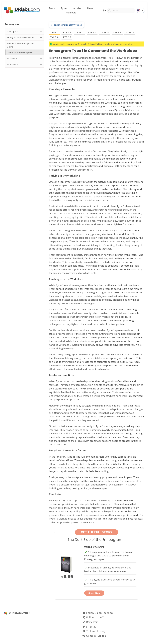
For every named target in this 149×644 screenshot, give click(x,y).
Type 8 (54, 37)
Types (64, 8)
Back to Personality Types (68, 25)
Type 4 (92, 32)
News (90, 8)
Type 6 (117, 32)
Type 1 (54, 32)
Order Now (94, 593)
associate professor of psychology (117, 44)
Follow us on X (95, 617)
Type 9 (67, 37)
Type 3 (80, 32)
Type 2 (67, 32)
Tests (52, 8)
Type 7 (130, 32)
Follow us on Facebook (100, 613)
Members (71, 13)
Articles (77, 8)
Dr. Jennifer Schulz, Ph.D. (89, 44)
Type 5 (105, 32)
